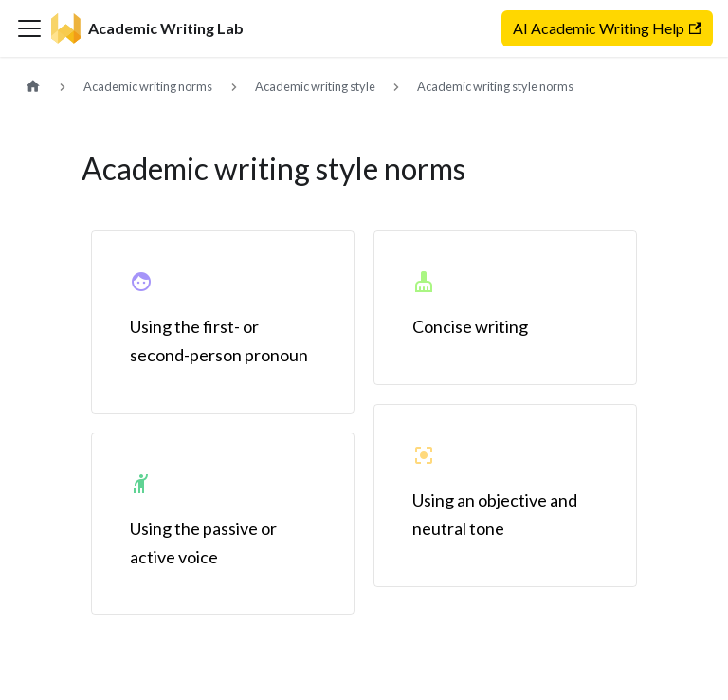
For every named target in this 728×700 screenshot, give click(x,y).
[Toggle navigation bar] (29, 28)
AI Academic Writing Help (607, 28)
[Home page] (33, 87)
